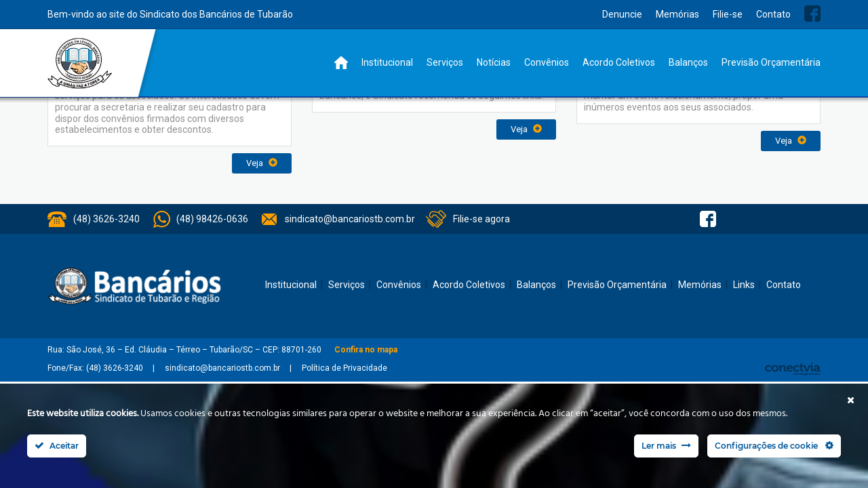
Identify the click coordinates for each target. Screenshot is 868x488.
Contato (773, 14)
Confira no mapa (366, 350)
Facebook (812, 14)
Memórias (677, 14)
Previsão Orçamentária (771, 62)
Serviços (445, 62)
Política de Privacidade (344, 368)
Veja (262, 163)
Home (341, 63)
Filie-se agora (481, 219)
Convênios (547, 62)
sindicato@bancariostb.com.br (350, 219)
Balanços (688, 62)
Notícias (494, 62)
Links (744, 285)
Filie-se (728, 14)
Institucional (387, 62)
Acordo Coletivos (619, 62)
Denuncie (622, 14)
